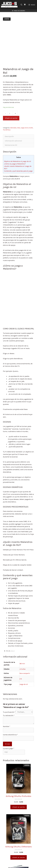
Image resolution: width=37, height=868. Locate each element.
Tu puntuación (9, 712)
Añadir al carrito (11, 118)
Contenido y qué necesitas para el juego (18, 171)
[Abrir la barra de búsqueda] (21, 5)
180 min (22, 664)
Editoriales (13, 128)
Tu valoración (9, 715)
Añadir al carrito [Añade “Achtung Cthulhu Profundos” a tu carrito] (19, 807)
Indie (18, 128)
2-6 (21, 679)
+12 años (22, 669)
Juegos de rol (24, 128)
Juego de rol (24, 684)
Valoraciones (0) (11, 145)
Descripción (9, 136)
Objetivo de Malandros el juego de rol (18, 161)
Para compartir (25, 673)
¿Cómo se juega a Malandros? (15, 164)
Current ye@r (9, 748)
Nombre (7, 726)
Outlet (31, 128)
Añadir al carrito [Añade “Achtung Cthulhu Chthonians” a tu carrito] (19, 857)
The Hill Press (7, 130)
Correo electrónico (10, 735)
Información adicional (13, 141)
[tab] (18, 136)
